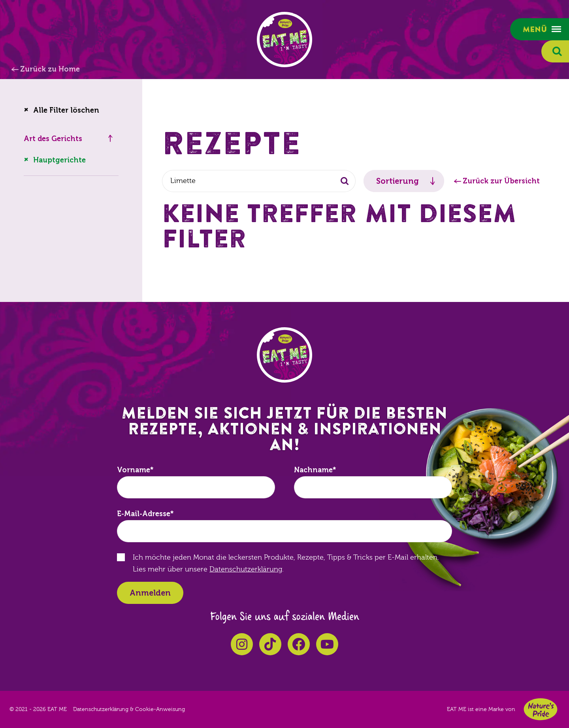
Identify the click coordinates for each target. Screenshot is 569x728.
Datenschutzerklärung (246, 569)
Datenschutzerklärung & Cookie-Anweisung (129, 709)
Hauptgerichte (59, 160)
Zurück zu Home (50, 69)
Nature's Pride (541, 709)
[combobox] (259, 181)
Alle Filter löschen (66, 110)
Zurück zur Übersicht (501, 181)
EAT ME (284, 40)
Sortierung (398, 181)
